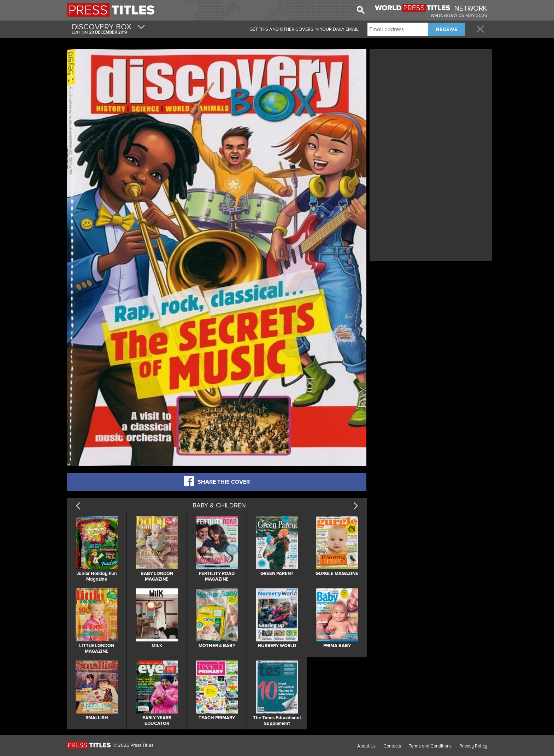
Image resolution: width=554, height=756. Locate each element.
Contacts (392, 746)
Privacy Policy (473, 746)
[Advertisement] (431, 100)
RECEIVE (447, 29)
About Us (366, 746)
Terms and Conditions (430, 746)
